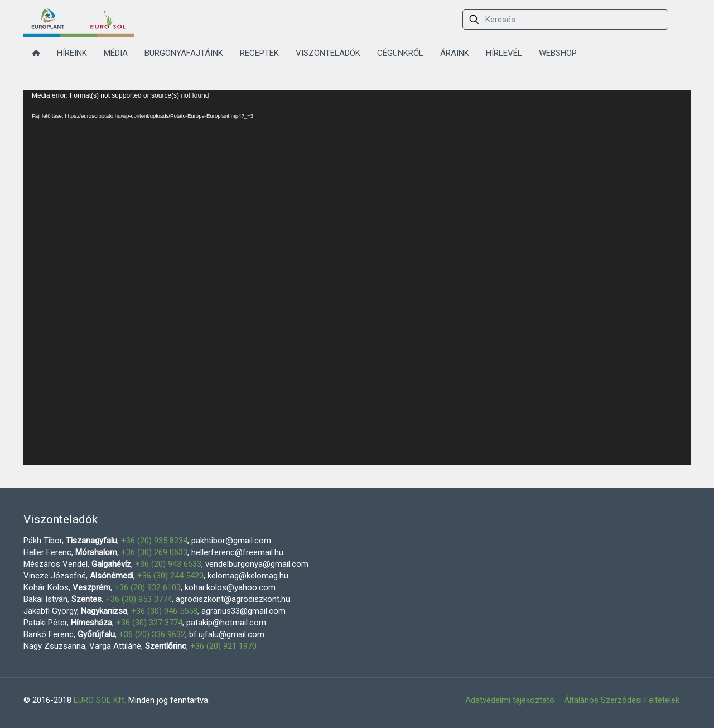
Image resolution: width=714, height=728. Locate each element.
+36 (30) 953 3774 (139, 599)
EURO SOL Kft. (100, 700)
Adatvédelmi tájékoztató (510, 700)
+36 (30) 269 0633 (154, 552)
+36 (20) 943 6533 (168, 564)
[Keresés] (565, 20)
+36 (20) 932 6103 (148, 587)
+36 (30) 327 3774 (149, 623)
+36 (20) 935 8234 (154, 541)
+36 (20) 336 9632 (152, 634)
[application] (357, 278)
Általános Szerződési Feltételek (622, 700)
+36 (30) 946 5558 (164, 611)
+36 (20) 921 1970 (223, 646)
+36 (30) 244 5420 (170, 576)
